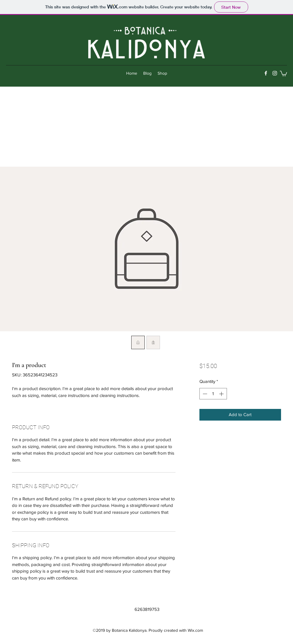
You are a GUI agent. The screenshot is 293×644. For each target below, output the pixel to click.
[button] (283, 73)
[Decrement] (204, 394)
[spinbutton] (213, 394)
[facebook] (266, 73)
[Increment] (222, 394)
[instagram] (275, 73)
